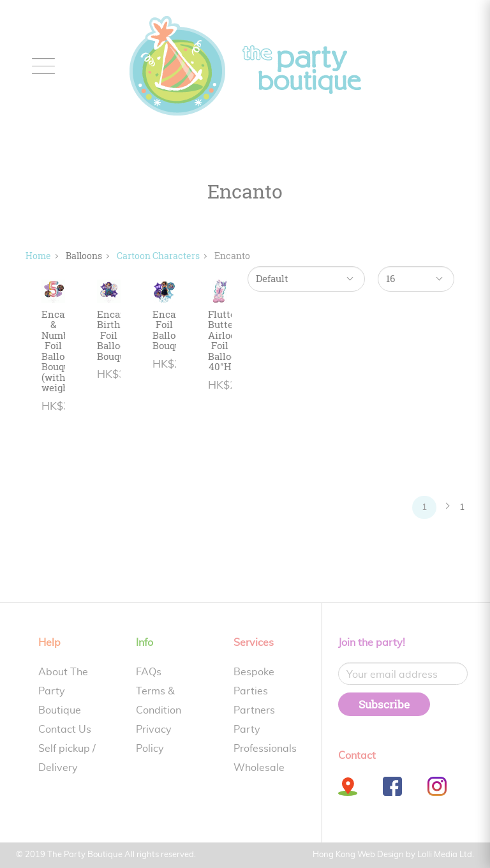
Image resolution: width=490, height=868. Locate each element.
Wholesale (259, 768)
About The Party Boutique (63, 691)
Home (38, 256)
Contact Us (65, 730)
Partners (254, 710)
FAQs (149, 672)
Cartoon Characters (158, 256)
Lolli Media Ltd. (446, 855)
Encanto (232, 256)
